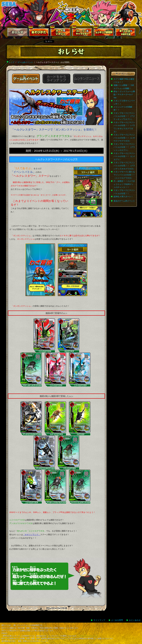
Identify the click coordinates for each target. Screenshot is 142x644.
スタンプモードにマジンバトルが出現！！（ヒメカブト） (124, 156)
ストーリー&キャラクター (82, 33)
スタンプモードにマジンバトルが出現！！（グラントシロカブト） (124, 147)
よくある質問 (117, 620)
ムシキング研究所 (104, 33)
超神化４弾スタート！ (123, 196)
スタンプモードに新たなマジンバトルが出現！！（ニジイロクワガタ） (124, 175)
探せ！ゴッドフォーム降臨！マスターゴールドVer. (124, 95)
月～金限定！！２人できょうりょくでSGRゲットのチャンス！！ (124, 184)
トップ (12, 62)
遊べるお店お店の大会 (126, 33)
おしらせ (17, 33)
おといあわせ (135, 620)
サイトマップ (99, 620)
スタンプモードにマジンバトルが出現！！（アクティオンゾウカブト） (124, 116)
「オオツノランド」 (32, 535)
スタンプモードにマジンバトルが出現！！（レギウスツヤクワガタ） (124, 138)
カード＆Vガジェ (61, 33)
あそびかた (39, 33)
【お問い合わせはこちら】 (88, 636)
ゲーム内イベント (25, 62)
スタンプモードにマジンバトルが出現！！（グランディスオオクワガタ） (124, 166)
